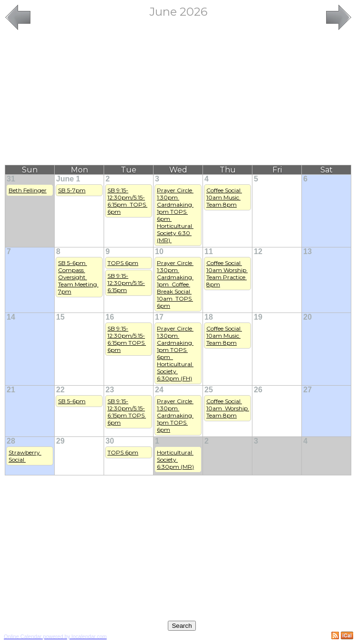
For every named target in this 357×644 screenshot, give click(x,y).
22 (60, 390)
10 (159, 251)
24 (159, 390)
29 (60, 441)
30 (110, 441)
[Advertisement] (178, 98)
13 (308, 251)
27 (308, 390)
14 (11, 317)
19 (258, 317)
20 (308, 317)
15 (60, 317)
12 (258, 251)
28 (11, 441)
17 (159, 317)
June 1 (68, 179)
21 (11, 390)
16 (110, 317)
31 (11, 179)
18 (209, 317)
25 (209, 390)
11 (209, 251)
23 (110, 390)
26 (258, 390)
